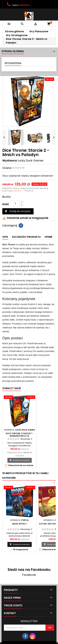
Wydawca (10, 160)
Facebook (29, 575)
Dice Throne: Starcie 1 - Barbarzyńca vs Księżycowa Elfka (19, 436)
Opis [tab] (5, 237)
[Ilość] (15, 204)
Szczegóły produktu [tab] (26, 237)
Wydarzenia (13, 63)
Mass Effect (19, 524)
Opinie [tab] (48, 237)
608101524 (25, 5)
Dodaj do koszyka (17, 211)
